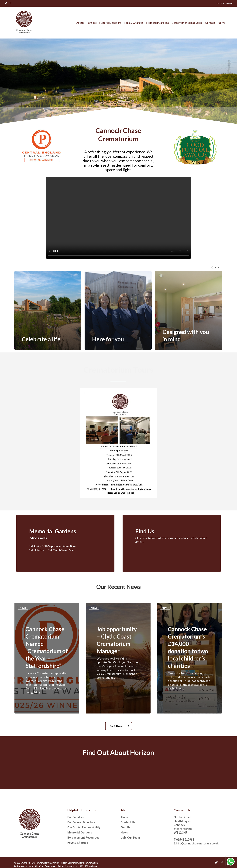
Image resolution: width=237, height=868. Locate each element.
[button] (119, 727)
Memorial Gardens (80, 832)
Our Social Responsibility (84, 827)
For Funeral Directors (81, 822)
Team (124, 817)
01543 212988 (185, 840)
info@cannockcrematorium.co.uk (197, 843)
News (23, 608)
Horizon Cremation (69, 863)
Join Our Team (130, 838)
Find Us (125, 827)
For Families (76, 817)
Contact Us (128, 822)
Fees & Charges (78, 843)
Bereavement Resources (83, 838)
